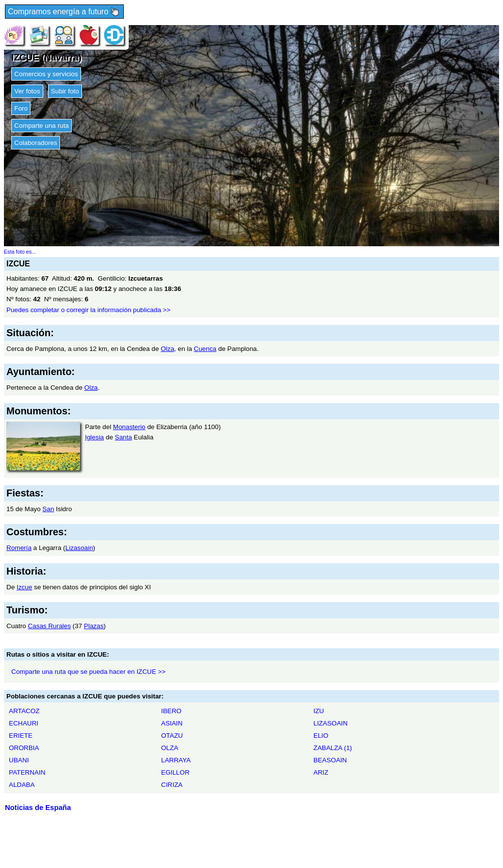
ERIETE (21, 736)
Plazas (94, 626)
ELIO (321, 736)
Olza (167, 349)
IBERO (171, 711)
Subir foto (65, 91)
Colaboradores (36, 143)
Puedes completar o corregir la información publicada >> (88, 310)
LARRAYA (176, 760)
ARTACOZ (24, 711)
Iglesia (95, 437)
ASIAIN (172, 723)
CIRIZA (172, 785)
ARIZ (321, 772)
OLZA (170, 748)
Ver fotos (27, 91)
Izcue (25, 587)
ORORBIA (24, 748)
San (48, 509)
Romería (19, 548)
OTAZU (172, 736)
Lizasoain (79, 548)
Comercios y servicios (46, 74)
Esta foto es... (20, 252)
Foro (21, 108)
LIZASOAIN (331, 723)
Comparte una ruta (42, 126)
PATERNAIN (27, 772)
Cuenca (205, 349)
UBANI (19, 760)
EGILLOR (175, 772)
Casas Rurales (49, 626)
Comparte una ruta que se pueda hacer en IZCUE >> (88, 672)
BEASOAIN (330, 760)
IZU (319, 711)
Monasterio (129, 427)
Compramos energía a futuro (64, 12)
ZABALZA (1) (333, 748)
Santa (124, 437)
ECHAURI (24, 723)
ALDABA (22, 785)
